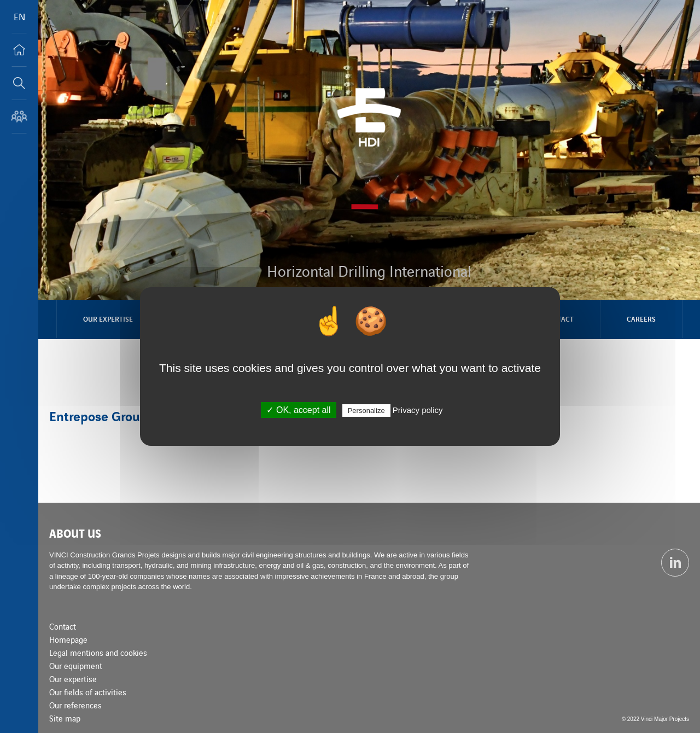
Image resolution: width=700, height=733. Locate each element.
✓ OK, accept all (298, 410)
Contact (63, 626)
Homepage (68, 639)
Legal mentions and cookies (98, 652)
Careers (641, 319)
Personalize (366, 411)
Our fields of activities (88, 692)
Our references (75, 705)
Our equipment (76, 665)
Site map (65, 718)
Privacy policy (418, 410)
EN (19, 16)
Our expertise (108, 319)
